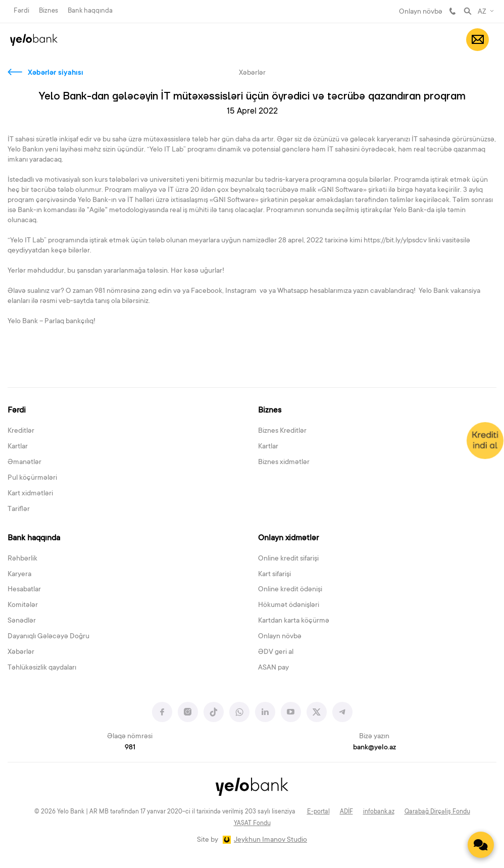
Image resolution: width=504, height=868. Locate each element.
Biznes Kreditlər (282, 431)
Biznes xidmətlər (284, 463)
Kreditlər (21, 431)
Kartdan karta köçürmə (294, 621)
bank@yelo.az (374, 748)
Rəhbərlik (22, 559)
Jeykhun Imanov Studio (270, 840)
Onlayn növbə (421, 12)
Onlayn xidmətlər (288, 538)
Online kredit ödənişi (290, 590)
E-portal (318, 812)
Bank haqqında (90, 11)
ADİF (346, 812)
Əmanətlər (24, 463)
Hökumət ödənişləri (289, 605)
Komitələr (23, 605)
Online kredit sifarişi (288, 559)
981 (452, 11)
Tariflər (19, 509)
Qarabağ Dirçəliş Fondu (437, 812)
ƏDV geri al (276, 652)
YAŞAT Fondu (252, 824)
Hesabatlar (24, 590)
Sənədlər (22, 621)
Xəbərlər (21, 652)
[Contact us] (481, 845)
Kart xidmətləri (30, 494)
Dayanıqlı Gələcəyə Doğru (48, 637)
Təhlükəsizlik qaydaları (42, 668)
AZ (482, 12)
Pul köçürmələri (32, 478)
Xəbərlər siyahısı (56, 73)
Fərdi (21, 11)
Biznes (48, 11)
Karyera (19, 575)
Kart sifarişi (274, 575)
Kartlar (18, 447)
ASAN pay (273, 668)
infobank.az (379, 812)
